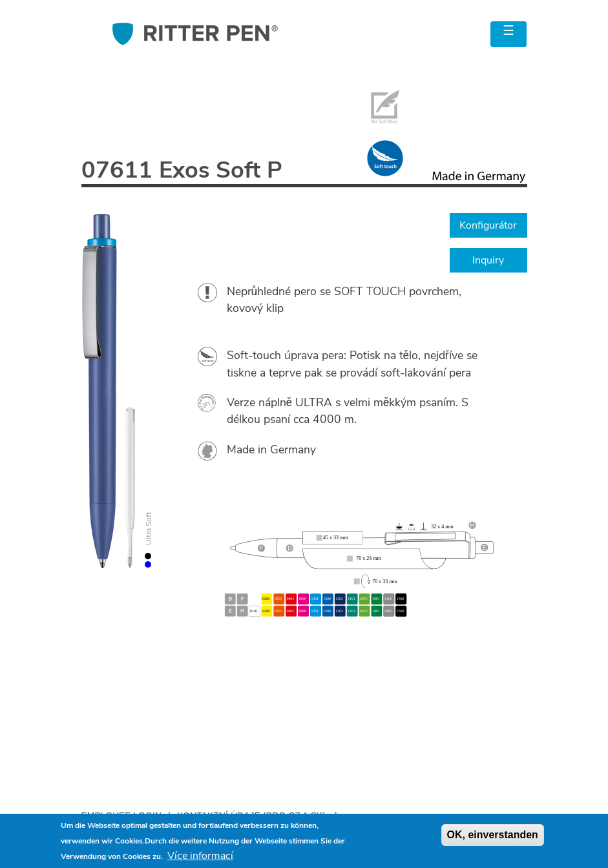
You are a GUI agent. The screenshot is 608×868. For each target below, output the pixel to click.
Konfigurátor (488, 225)
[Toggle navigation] (508, 34)
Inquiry (488, 260)
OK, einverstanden (493, 835)
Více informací (200, 856)
